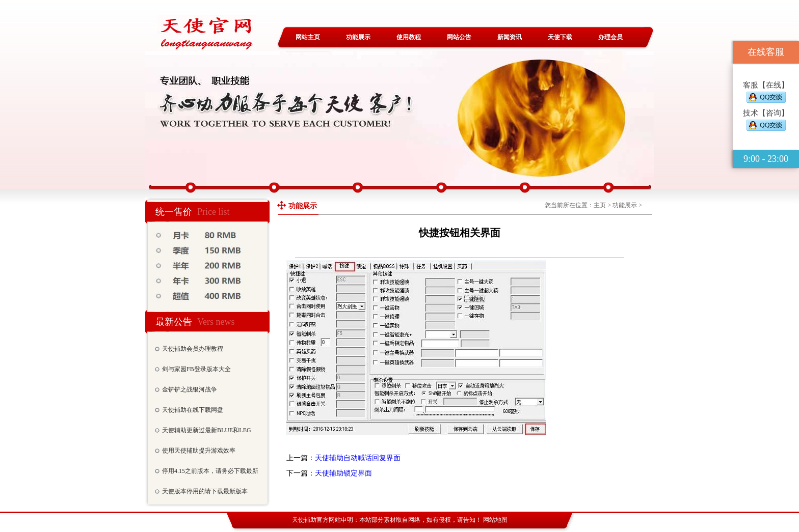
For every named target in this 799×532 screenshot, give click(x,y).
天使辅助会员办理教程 (193, 349)
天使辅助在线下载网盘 (193, 410)
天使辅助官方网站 (316, 520)
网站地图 (495, 520)
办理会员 (610, 37)
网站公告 (459, 37)
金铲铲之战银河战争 (190, 389)
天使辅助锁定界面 (343, 473)
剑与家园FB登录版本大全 (196, 369)
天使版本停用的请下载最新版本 (205, 491)
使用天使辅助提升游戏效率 (199, 451)
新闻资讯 (510, 37)
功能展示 (358, 37)
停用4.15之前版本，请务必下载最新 (210, 471)
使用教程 (409, 37)
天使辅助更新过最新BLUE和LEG (207, 430)
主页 (600, 205)
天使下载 (560, 37)
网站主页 (308, 37)
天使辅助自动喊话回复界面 (358, 458)
